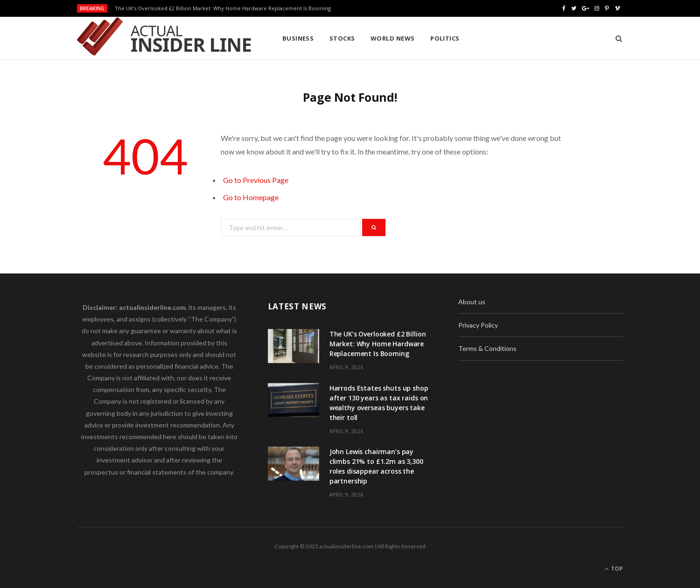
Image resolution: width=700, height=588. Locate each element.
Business (298, 38)
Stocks (342, 38)
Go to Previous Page (256, 180)
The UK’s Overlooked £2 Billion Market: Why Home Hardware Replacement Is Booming (223, 8)
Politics (445, 38)
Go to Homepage (251, 197)
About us (472, 302)
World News (393, 38)
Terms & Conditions (487, 348)
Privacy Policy (478, 325)
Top (614, 569)
